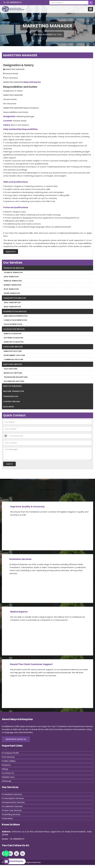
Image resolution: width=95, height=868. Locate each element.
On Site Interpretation (13, 324)
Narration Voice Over (13, 351)
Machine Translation (14, 391)
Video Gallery (9, 761)
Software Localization (13, 338)
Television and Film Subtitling (16, 377)
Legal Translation (11, 277)
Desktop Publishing (12, 386)
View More (7, 818)
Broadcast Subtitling (13, 373)
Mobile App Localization (14, 342)
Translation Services (14, 268)
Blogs (5, 769)
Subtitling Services (13, 364)
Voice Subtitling (11, 369)
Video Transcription (12, 303)
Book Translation (11, 289)
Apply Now (11, 251)
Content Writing (12, 402)
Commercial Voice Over (13, 359)
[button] (6, 436)
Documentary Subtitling (14, 381)
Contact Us (8, 773)
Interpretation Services (15, 312)
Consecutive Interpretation (15, 320)
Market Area (8, 777)
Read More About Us (16, 739)
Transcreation (11, 396)
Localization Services (14, 329)
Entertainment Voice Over (14, 355)
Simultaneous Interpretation (16, 316)
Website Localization (13, 334)
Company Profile (10, 753)
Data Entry (9, 407)
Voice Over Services (13, 347)
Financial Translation (13, 281)
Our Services (8, 757)
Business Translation (12, 285)
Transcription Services (15, 298)
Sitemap (7, 781)
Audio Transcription (12, 307)
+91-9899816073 (13, 2)
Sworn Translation (12, 293)
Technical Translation (13, 272)
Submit (9, 464)
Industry (6, 765)
